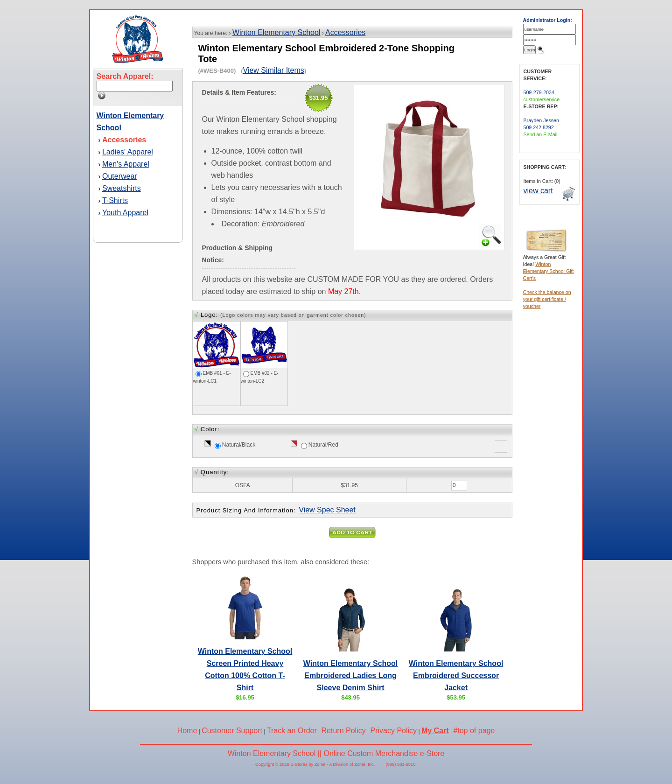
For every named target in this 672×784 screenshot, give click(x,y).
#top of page (474, 731)
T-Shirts (115, 200)
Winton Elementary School (276, 32)
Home (187, 731)
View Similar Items (274, 70)
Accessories (345, 32)
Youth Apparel (125, 213)
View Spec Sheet (327, 510)
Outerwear (120, 176)
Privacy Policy (394, 731)
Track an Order (292, 731)
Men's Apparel (126, 164)
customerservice (542, 99)
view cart (538, 191)
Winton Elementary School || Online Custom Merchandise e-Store (336, 753)
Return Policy (344, 731)
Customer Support (232, 731)
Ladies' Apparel (128, 152)
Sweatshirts (122, 188)
